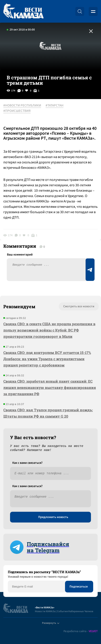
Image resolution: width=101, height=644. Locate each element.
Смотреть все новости (79, 306)
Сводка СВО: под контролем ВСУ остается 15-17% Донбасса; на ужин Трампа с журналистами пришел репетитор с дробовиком (47, 359)
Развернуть (51, 623)
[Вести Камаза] (23, 11)
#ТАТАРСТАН (55, 106)
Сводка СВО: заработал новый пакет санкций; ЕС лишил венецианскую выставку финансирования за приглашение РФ (50, 387)
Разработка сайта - (81, 631)
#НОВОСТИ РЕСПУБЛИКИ (22, 106)
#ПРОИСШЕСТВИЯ (17, 111)
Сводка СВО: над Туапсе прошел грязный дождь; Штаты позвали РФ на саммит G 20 (48, 413)
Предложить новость (53, 517)
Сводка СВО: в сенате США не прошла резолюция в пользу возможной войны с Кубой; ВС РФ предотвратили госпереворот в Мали (49, 330)
